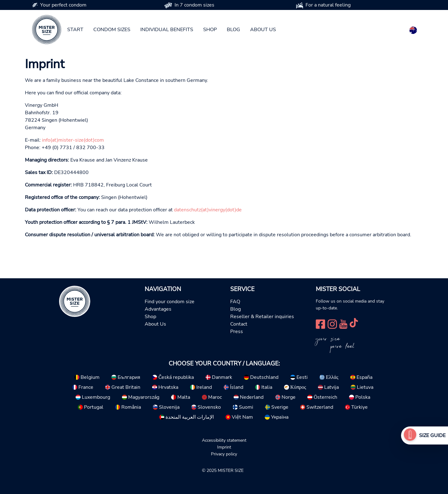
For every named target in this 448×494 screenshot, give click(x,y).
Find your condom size (170, 302)
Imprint (224, 447)
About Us (155, 324)
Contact (239, 324)
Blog (233, 30)
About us (263, 30)
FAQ (235, 302)
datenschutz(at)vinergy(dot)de (208, 210)
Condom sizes (112, 30)
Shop (210, 30)
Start (75, 30)
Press (237, 332)
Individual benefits (167, 30)
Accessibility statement (224, 440)
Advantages (158, 309)
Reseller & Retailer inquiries (262, 317)
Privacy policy (224, 454)
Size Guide (432, 435)
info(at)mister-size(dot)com (73, 140)
